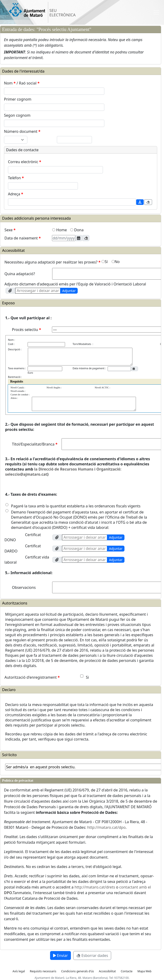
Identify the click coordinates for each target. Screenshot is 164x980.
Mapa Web (145, 971)
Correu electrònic (25, 162)
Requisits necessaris (43, 971)
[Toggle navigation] (156, 12)
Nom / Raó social (22, 83)
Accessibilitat (107, 971)
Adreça (16, 194)
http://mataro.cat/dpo (106, 827)
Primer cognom (18, 99)
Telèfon (16, 178)
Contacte (127, 971)
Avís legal (19, 971)
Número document (22, 131)
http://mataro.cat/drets (95, 887)
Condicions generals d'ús (78, 971)
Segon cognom (17, 115)
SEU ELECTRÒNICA (62, 13)
